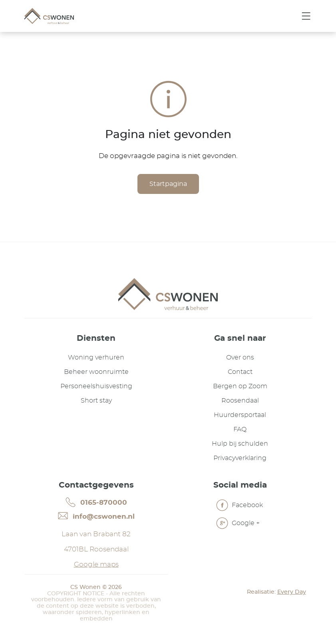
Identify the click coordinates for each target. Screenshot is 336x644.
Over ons (240, 358)
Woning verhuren (96, 358)
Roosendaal (240, 401)
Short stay (96, 401)
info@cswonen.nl (96, 516)
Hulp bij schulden (240, 444)
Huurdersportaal (240, 415)
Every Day (292, 592)
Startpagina (168, 184)
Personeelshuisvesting (96, 386)
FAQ (240, 429)
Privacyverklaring (240, 458)
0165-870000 (96, 502)
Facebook (240, 506)
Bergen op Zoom (240, 386)
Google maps (96, 564)
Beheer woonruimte (96, 372)
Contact (240, 372)
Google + (238, 524)
